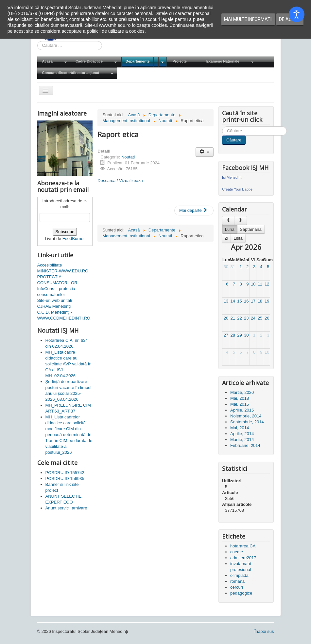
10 (253, 284)
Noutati (128, 157)
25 (260, 318)
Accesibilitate (50, 265)
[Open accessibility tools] (297, 14)
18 (260, 301)
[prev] (228, 221)
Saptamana (251, 229)
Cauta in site (37, 41)
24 (253, 318)
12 (267, 284)
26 (267, 318)
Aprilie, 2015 (242, 410)
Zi (226, 238)
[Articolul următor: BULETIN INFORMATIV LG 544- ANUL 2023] (194, 211)
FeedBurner (74, 239)
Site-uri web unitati (55, 300)
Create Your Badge (237, 189)
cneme (237, 552)
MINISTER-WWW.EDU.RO (63, 271)
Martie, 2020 (242, 392)
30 (226, 267)
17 (253, 301)
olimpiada (239, 575)
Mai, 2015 (240, 404)
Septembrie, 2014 (247, 422)
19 (267, 301)
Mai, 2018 (240, 398)
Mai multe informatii (248, 19)
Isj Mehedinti (232, 177)
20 (226, 318)
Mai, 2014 (240, 428)
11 (260, 284)
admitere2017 (243, 558)
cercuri (237, 587)
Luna (230, 229)
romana (237, 581)
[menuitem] (54, 62)
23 (246, 318)
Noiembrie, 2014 (246, 416)
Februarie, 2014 (245, 445)
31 (233, 267)
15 (239, 301)
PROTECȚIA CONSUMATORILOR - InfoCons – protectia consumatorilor (59, 286)
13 (226, 301)
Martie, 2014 (242, 440)
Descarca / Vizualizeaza (120, 181)
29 (239, 335)
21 (233, 318)
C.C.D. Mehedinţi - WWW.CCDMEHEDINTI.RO (64, 315)
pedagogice (241, 593)
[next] (240, 221)
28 (233, 335)
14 (233, 301)
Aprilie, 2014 (242, 434)
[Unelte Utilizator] (205, 152)
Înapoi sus (264, 631)
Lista (238, 238)
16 (246, 301)
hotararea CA (243, 546)
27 (226, 335)
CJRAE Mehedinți (54, 306)
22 (239, 318)
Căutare (234, 140)
